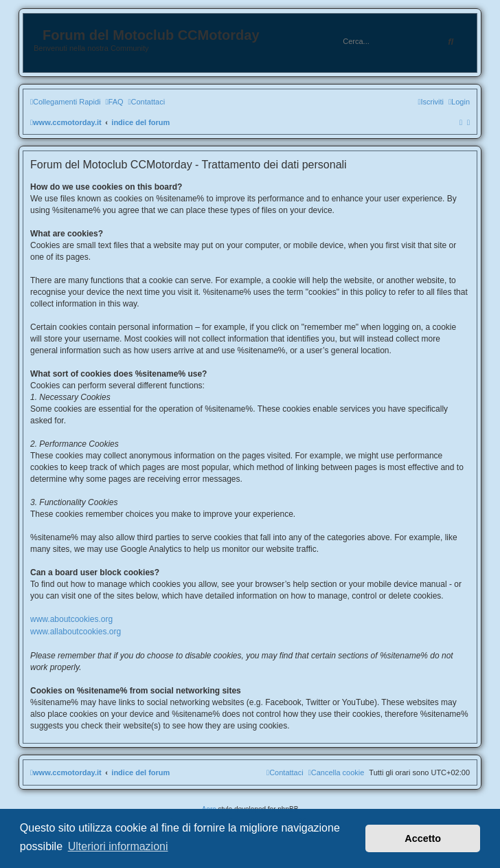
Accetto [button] (423, 838)
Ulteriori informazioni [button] (118, 846)
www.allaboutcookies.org (76, 632)
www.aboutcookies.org (71, 619)
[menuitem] (114, 102)
